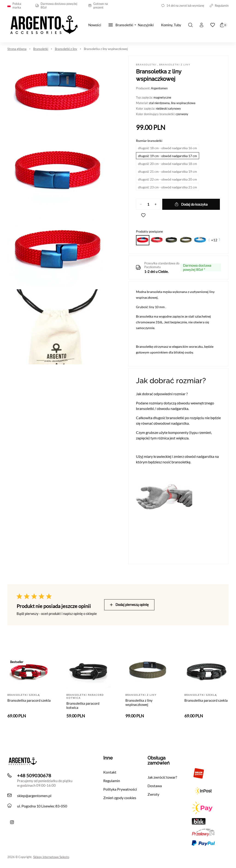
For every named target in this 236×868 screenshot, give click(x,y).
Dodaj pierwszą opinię (129, 605)
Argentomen (159, 88)
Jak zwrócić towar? (162, 777)
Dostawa (155, 786)
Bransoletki (41, 49)
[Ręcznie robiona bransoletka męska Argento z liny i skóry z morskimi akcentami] (12, 822)
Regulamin (219, 6)
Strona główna (17, 49)
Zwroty (153, 794)
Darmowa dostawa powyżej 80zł (56, 6)
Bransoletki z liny (66, 49)
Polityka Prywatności (120, 789)
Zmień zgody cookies (120, 798)
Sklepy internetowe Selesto (51, 857)
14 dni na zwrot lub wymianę (183, 6)
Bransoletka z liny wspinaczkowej (106, 49)
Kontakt (110, 772)
